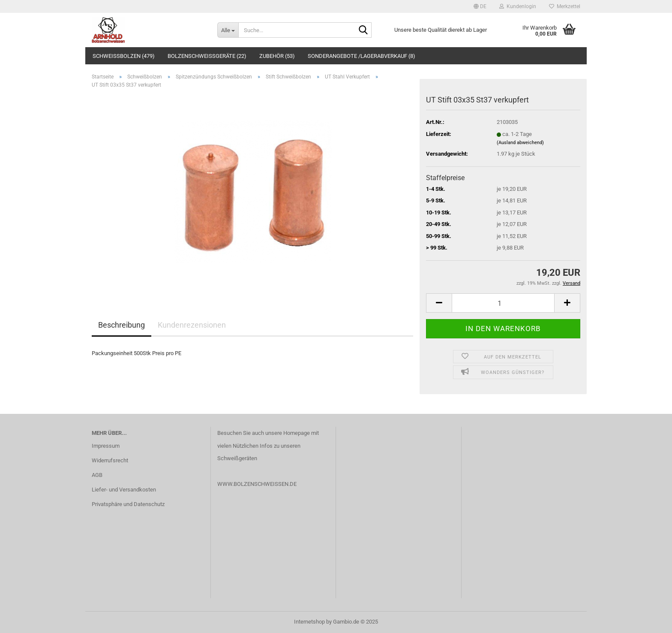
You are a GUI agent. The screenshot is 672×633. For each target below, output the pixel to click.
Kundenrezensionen (192, 325)
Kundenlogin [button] (518, 6)
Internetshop (309, 622)
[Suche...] (228, 30)
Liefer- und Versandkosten (124, 490)
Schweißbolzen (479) (124, 56)
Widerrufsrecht (110, 460)
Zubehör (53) (277, 56)
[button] (480, 6)
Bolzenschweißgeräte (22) (207, 56)
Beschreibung (121, 325)
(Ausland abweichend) (520, 143)
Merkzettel (565, 6)
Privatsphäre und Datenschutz (128, 504)
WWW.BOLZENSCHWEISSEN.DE (257, 484)
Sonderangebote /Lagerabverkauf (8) (361, 56)
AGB (97, 475)
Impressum (106, 446)
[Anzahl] (503, 303)
